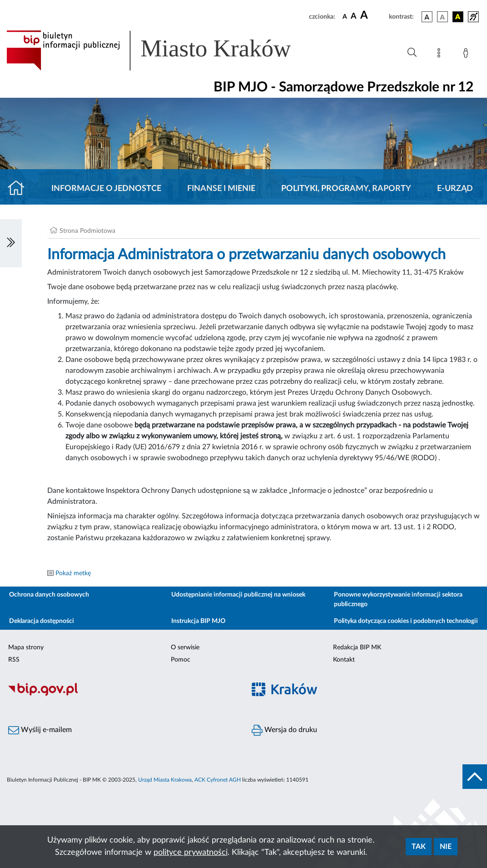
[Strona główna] (20, 189)
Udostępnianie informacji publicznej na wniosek (238, 595)
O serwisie (185, 647)
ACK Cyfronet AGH (218, 780)
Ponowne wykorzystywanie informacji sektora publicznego (398, 600)
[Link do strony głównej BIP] (162, 50)
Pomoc (181, 660)
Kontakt (344, 660)
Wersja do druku (284, 730)
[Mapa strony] (441, 55)
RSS (14, 660)
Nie (446, 847)
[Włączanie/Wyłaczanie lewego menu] (11, 243)
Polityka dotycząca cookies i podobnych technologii (406, 621)
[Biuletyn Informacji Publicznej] (122, 694)
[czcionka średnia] (354, 17)
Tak (419, 847)
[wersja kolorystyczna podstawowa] (427, 17)
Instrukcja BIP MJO (198, 621)
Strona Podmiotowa (87, 231)
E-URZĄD (455, 189)
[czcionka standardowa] (345, 16)
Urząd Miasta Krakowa (165, 780)
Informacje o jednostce (106, 189)
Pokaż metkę (73, 573)
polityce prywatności (191, 853)
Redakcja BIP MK (357, 647)
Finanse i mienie (221, 189)
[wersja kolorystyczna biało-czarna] (442, 17)
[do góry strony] (475, 777)
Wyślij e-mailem (40, 730)
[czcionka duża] (373, 15)
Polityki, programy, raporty (346, 189)
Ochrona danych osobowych (49, 595)
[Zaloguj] (467, 55)
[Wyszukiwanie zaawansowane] (412, 53)
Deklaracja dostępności (42, 621)
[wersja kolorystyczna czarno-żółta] (458, 17)
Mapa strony (26, 647)
